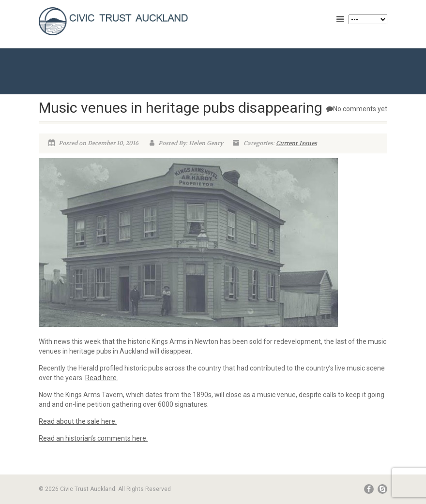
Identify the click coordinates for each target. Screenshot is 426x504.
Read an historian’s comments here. (93, 438)
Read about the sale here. (78, 421)
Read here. (102, 378)
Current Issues (297, 143)
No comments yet (357, 109)
